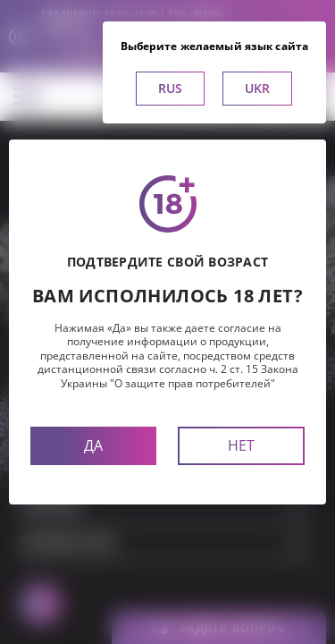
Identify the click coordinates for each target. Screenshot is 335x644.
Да (93, 445)
